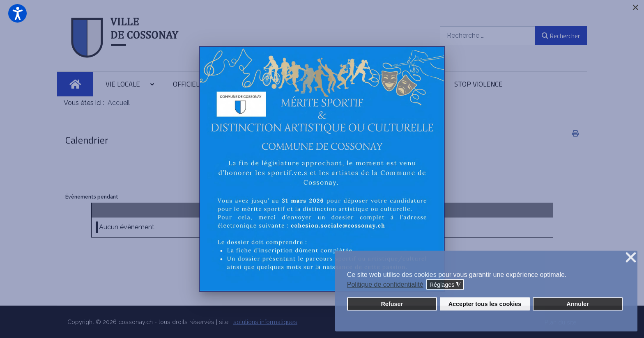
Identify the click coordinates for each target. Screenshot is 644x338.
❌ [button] (631, 258)
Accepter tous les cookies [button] (485, 304)
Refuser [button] (392, 304)
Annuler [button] (577, 304)
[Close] (635, 7)
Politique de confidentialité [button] (385, 284)
